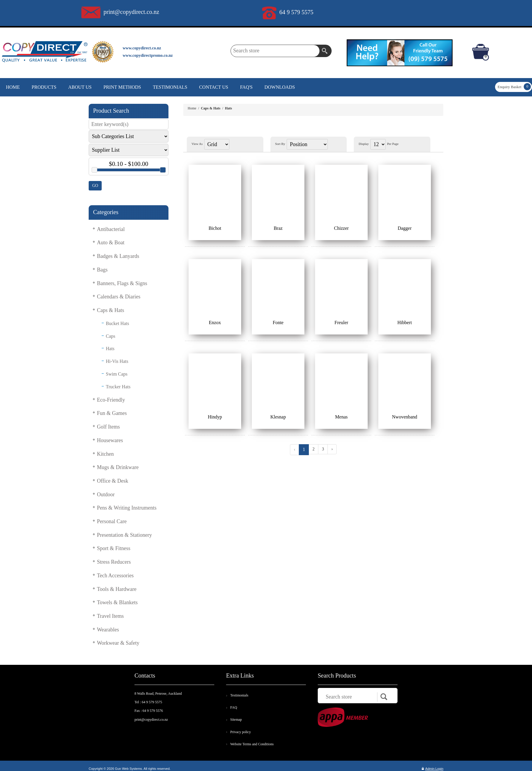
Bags (102, 270)
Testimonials (239, 695)
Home (192, 108)
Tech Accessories (115, 576)
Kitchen (105, 454)
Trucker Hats (118, 387)
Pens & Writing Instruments (127, 508)
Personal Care (112, 521)
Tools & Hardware (117, 589)
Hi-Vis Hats (117, 361)
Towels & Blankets (117, 602)
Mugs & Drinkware (118, 467)
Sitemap (236, 720)
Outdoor (106, 494)
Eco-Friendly (111, 400)
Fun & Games (112, 413)
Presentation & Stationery (124, 535)
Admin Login (433, 769)
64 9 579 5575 (296, 12)
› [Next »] (332, 449)
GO (95, 186)
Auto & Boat (111, 243)
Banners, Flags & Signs (122, 283)
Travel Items (110, 616)
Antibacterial (111, 229)
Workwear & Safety (118, 643)
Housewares (110, 440)
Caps (111, 336)
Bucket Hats (117, 323)
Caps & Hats (111, 310)
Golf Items (108, 427)
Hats (110, 349)
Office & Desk (113, 481)
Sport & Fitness (114, 548)
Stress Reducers (114, 562)
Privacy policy (241, 732)
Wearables (108, 630)
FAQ (234, 707)
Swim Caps (117, 374)
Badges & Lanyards (118, 256)
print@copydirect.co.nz (131, 12)
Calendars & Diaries (119, 297)
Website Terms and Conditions (252, 744)
